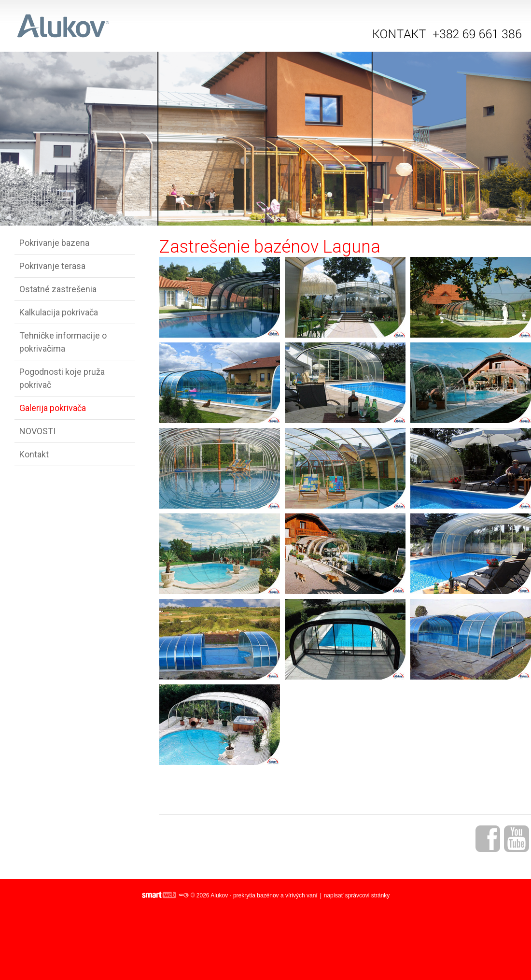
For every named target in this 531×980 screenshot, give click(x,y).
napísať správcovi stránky (357, 895)
